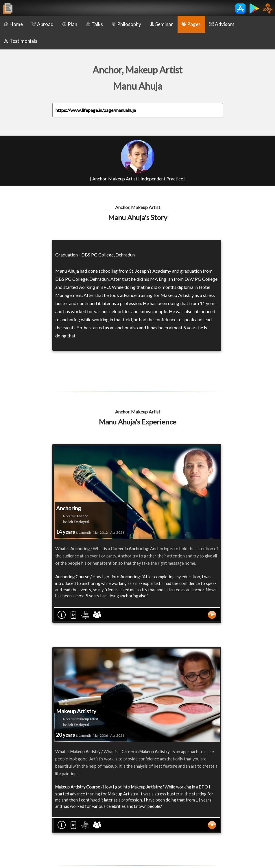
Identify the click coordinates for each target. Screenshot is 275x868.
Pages (191, 24)
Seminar (161, 24)
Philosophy (126, 24)
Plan (70, 24)
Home (13, 24)
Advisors (222, 24)
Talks (94, 24)
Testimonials (21, 41)
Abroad (43, 24)
